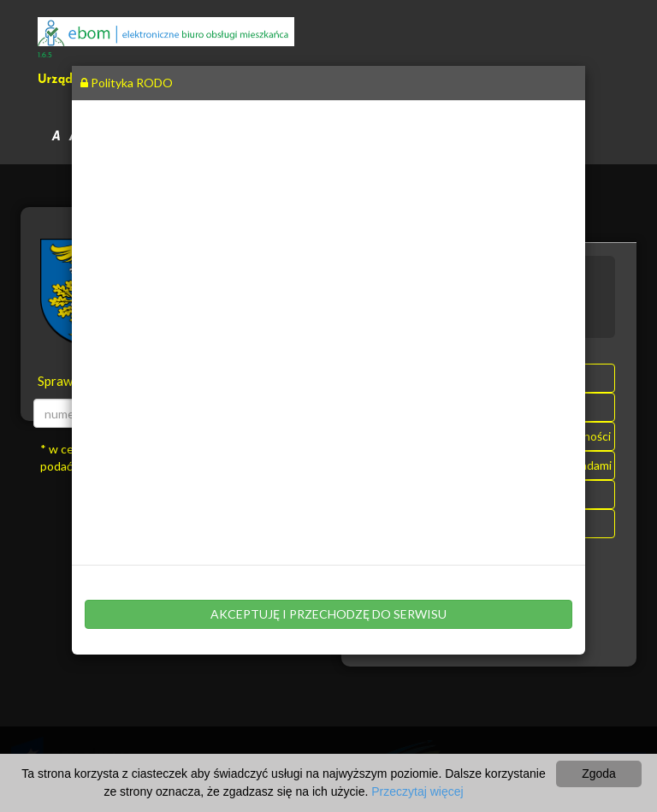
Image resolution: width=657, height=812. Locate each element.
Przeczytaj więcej (417, 791)
